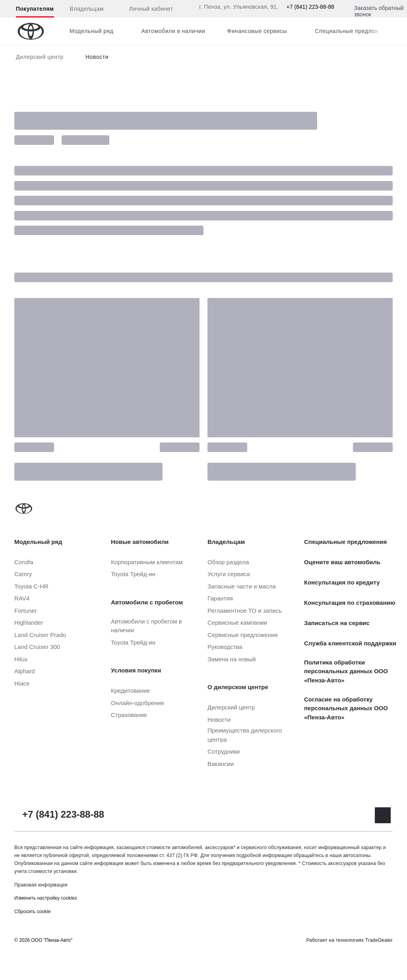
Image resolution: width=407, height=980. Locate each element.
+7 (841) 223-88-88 (310, 7)
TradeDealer (379, 940)
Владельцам (87, 9)
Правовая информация (41, 885)
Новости (97, 57)
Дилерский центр (40, 57)
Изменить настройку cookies (46, 898)
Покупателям (35, 9)
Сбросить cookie (32, 912)
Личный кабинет (146, 9)
